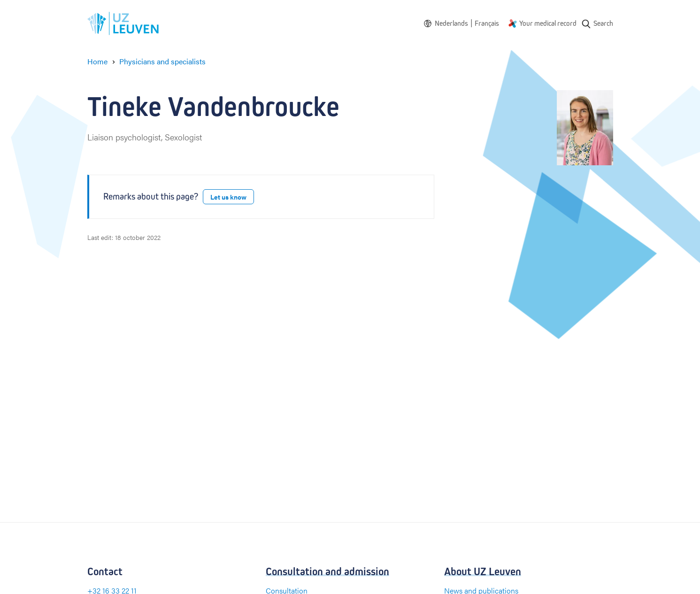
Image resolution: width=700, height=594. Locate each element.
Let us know (228, 197)
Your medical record (548, 23)
